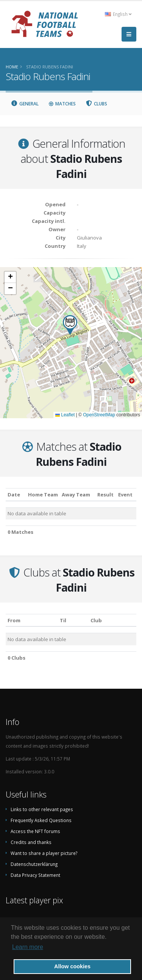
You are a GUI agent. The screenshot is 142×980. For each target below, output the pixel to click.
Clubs (97, 104)
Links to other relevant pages (42, 809)
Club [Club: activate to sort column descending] (96, 620)
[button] (70, 325)
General (25, 104)
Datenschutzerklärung (34, 864)
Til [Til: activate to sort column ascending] (63, 620)
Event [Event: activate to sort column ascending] (125, 495)
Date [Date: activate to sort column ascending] (14, 495)
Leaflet (65, 415)
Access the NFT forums (35, 831)
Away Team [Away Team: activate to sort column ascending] (76, 495)
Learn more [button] (28, 947)
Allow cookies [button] (72, 966)
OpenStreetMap (99, 415)
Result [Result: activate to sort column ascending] (105, 495)
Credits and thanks (31, 842)
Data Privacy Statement (35, 875)
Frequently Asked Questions (41, 820)
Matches (62, 104)
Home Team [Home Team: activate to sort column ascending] (43, 495)
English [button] (118, 14)
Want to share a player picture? (44, 853)
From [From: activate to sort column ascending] (14, 620)
